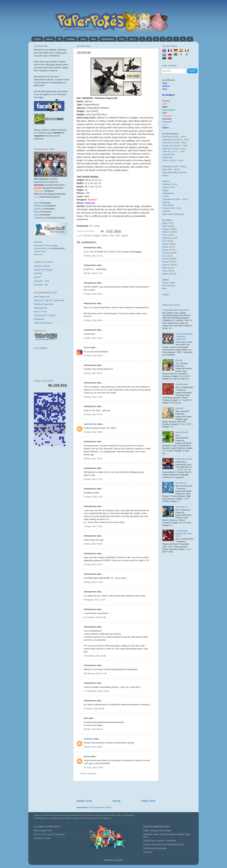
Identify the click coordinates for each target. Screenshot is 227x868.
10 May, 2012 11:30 (93, 497)
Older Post (148, 801)
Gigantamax (168, 193)
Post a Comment (89, 774)
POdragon (167, 116)
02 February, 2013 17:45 (95, 673)
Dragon (97, 236)
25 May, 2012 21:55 (93, 582)
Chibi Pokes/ (168, 172)
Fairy (165, 235)
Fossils (166, 196)
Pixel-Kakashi (169, 110)
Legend (124, 236)
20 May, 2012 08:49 (93, 544)
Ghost (165, 247)
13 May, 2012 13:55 (93, 526)
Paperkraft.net (41, 308)
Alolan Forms (169, 187)
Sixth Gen (167, 151)
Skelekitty (167, 119)
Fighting (166, 238)
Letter (97, 226)
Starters (166, 181)
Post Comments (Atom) (101, 807)
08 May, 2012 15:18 (93, 459)
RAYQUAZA (181, 483)
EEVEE (179, 360)
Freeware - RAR (42, 281)
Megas (166, 190)
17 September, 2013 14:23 (96, 691)
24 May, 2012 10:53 (93, 564)
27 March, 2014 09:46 (94, 709)
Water (165, 274)
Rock (165, 268)
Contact (70, 39)
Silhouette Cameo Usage (46, 245)
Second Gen (168, 140)
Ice (164, 256)
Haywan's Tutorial (42, 838)
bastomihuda (90, 424)
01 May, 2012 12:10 (93, 338)
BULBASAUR (182, 432)
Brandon (88, 236)
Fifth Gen (167, 149)
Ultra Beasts (168, 205)
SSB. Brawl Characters (173, 214)
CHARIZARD (182, 384)
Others (166, 128)
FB (59, 39)
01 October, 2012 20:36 (95, 617)
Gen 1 (133, 39)
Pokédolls (167, 166)
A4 (90, 226)
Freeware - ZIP (41, 285)
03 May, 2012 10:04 (93, 414)
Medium (166, 86)
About (49, 39)
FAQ (122, 39)
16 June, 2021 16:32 (93, 767)
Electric (105, 236)
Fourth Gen (168, 146)
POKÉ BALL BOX (184, 459)
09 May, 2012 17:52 (93, 479)
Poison (166, 262)
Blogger (119, 860)
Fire (164, 241)
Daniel (87, 756)
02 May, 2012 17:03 (93, 397)
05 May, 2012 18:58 (93, 432)
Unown (166, 208)
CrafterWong (40, 218)
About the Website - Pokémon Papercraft (184, 336)
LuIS (36, 215)
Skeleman (39, 206)
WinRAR (38, 273)
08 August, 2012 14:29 (94, 600)
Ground (166, 253)
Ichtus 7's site (40, 312)
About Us (38, 254)
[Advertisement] (116, 790)
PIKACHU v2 (181, 507)
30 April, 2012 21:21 (93, 256)
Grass (165, 250)
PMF (165, 113)
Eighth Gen (168, 157)
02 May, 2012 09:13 (93, 373)
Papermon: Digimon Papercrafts (49, 300)
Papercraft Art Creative (45, 315)
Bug (164, 223)
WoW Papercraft (42, 297)
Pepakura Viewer (42, 266)
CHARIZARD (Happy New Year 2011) (184, 533)
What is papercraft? (43, 831)
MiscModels (108, 39)
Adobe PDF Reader (43, 270)
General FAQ (40, 248)
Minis (165, 169)
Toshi (36, 203)
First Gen (167, 137)
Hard (117, 236)
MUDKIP (179, 408)
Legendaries (168, 199)
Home (38, 39)
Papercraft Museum (43, 323)
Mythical (166, 202)
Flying (165, 244)
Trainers (166, 211)
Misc (94, 39)
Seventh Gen (169, 154)
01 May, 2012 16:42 (93, 356)
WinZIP (37, 277)
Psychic (166, 265)
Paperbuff (167, 122)
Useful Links (40, 251)
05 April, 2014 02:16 (93, 729)
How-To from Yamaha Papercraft (49, 834)
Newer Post (84, 801)
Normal (166, 259)
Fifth (112, 236)
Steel (165, 271)
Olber (36, 212)
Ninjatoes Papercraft (44, 304)
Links (83, 39)
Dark (165, 226)
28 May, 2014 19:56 (93, 747)
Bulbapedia (39, 319)
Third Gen (167, 143)
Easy (165, 83)
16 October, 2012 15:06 (95, 656)
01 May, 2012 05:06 (93, 320)
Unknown (89, 739)
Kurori (87, 347)
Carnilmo (38, 209)
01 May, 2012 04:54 (93, 294)
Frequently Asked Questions (176, 310)
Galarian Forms (170, 184)
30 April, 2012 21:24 (93, 273)
